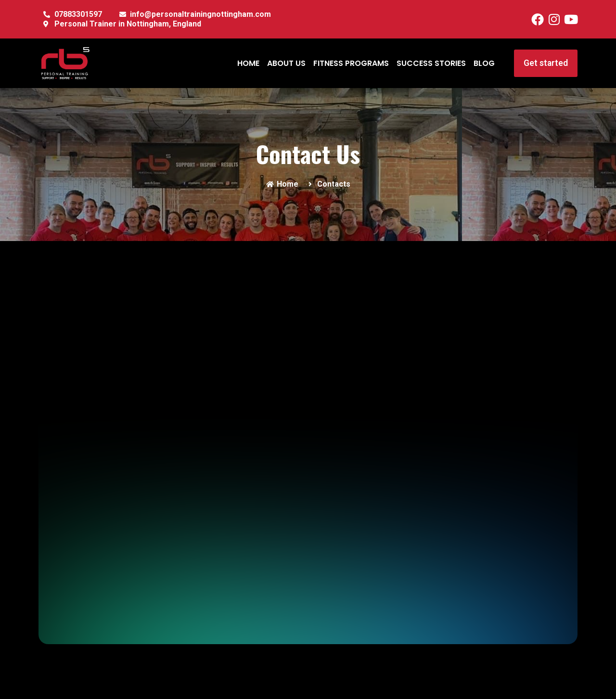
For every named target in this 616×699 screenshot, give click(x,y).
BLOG (484, 63)
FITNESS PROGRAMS (351, 63)
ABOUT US (286, 63)
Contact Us (308, 154)
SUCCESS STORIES (431, 63)
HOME (248, 63)
